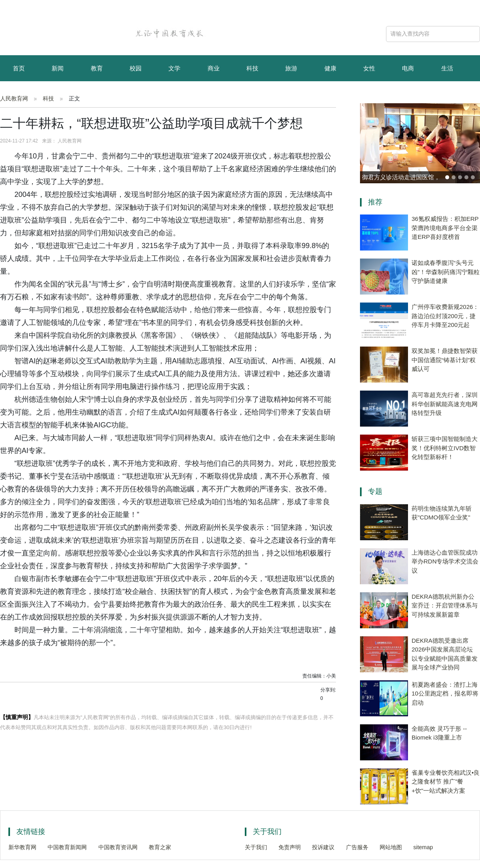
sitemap (423, 847)
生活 (447, 68)
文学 (174, 68)
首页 (19, 68)
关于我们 (256, 847)
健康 (330, 68)
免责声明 (290, 847)
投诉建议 (323, 847)
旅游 (291, 68)
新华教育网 (22, 847)
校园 (136, 68)
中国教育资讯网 (118, 847)
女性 (369, 68)
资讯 (58, 95)
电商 (408, 68)
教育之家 (160, 847)
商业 (214, 68)
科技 (252, 68)
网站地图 (391, 847)
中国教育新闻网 (67, 847)
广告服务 (357, 847)
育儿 (19, 95)
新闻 (58, 68)
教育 (97, 68)
